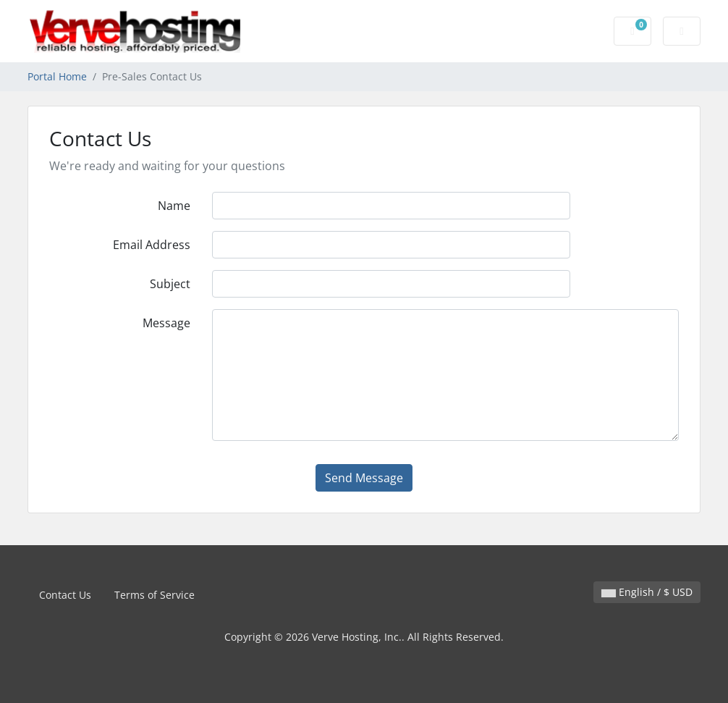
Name (174, 206)
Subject (170, 284)
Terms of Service (155, 595)
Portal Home (57, 76)
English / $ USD (647, 592)
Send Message (364, 478)
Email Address (152, 245)
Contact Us (65, 595)
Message (166, 323)
